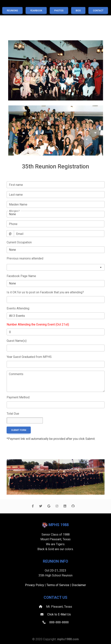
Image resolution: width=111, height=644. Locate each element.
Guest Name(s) (17, 341)
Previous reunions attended (25, 258)
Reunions (12, 11)
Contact (98, 11)
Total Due (13, 414)
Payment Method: (18, 397)
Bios (78, 11)
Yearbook (36, 11)
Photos (59, 11)
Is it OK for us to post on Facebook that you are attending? (45, 292)
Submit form (19, 430)
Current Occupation (19, 242)
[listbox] (56, 267)
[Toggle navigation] (6, 4)
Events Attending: (18, 308)
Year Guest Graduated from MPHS (29, 357)
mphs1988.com (68, 639)
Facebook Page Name (21, 276)
